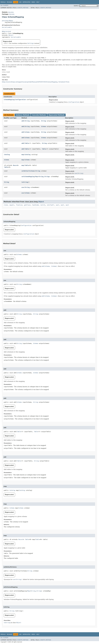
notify (43, 205)
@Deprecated (6, 31)
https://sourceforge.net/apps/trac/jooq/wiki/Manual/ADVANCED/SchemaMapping (30, 82)
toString (25, 182)
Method (26, 8)
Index (33, 2)
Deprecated (26, 2)
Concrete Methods (39, 115)
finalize (19, 205)
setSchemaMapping (28, 177)
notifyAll (51, 205)
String (27, 121)
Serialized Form (64, 82)
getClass (27, 205)
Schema (44, 126)
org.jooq (11, 12)
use (23, 187)
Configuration (20, 100)
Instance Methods (23, 115)
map (23, 155)
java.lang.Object (7, 21)
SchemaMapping (9, 100)
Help (38, 2)
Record (16, 165)
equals (12, 205)
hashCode (36, 205)
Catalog (7, 155)
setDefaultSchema (28, 171)
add (23, 121)
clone (6, 205)
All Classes (4, 5)
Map (36, 177)
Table (27, 143)
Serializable (7, 27)
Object (11, 35)
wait (58, 205)
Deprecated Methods (56, 115)
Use (20, 2)
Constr (20, 8)
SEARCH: (76, 6)
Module (3, 2)
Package (9, 2)
